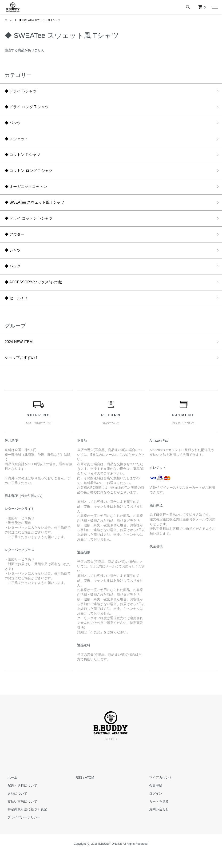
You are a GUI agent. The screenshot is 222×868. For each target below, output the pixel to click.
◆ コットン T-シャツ (25, 159)
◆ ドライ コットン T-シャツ (32, 226)
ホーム (9, 20)
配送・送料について (20, 800)
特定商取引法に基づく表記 (24, 824)
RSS (79, 792)
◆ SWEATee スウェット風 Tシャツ (42, 20)
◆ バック (14, 277)
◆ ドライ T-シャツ (23, 92)
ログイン (153, 808)
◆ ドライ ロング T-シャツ (30, 108)
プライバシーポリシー (21, 832)
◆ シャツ (14, 260)
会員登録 (153, 800)
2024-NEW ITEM (21, 355)
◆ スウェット (18, 142)
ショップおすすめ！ (24, 372)
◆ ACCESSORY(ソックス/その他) (37, 294)
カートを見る (156, 816)
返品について (15, 808)
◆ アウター (16, 243)
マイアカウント (158, 792)
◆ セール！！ (18, 310)
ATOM (89, 792)
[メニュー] (215, 7)
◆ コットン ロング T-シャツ (32, 176)
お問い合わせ (156, 824)
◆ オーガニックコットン (29, 193)
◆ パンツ (14, 125)
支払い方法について (20, 816)
